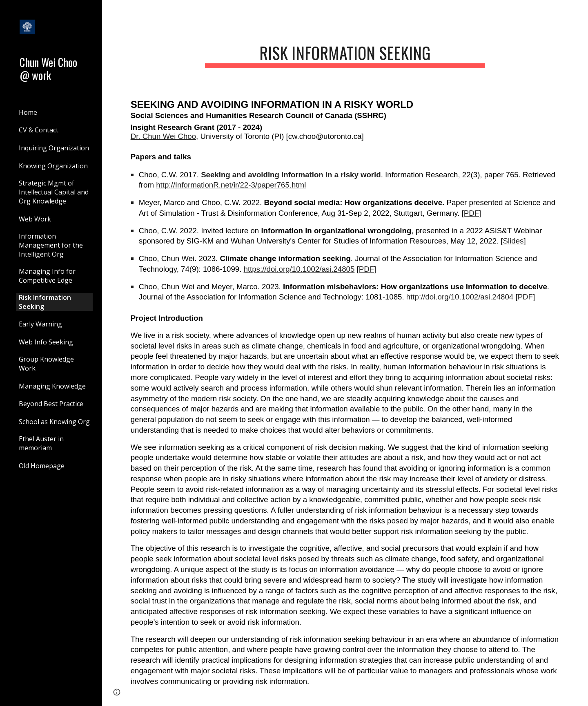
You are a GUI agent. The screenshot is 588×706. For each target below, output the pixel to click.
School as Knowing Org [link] (54, 422)
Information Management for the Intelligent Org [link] (51, 245)
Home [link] (28, 112)
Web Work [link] (35, 219)
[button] (578, 11)
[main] (345, 53)
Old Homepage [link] (42, 466)
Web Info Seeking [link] (46, 342)
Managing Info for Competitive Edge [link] (47, 276)
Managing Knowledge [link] (52, 386)
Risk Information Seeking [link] (45, 302)
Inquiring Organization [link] (54, 148)
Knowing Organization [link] (53, 166)
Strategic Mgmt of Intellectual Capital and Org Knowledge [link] (54, 192)
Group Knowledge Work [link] (46, 364)
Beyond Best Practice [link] (51, 404)
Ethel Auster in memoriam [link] (41, 443)
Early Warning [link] (40, 324)
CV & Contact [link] (39, 130)
